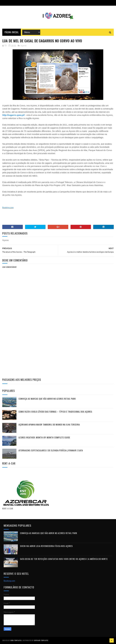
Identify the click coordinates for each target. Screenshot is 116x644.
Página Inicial (12, 32)
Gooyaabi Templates (41, 640)
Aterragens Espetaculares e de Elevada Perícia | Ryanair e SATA (51, 450)
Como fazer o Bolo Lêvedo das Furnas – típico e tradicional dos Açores (55, 412)
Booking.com (8, 208)
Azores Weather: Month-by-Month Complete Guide (44, 437)
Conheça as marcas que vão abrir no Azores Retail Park (47, 399)
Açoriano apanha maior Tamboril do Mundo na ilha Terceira (49, 424)
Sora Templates (16, 640)
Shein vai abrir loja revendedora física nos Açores (46, 546)
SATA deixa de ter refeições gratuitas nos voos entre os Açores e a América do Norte (64, 559)
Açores (24, 46)
